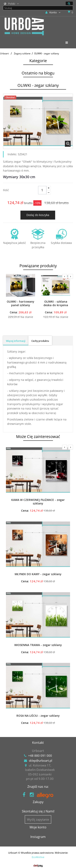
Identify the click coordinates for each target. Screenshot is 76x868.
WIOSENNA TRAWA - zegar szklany (38, 645)
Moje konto (38, 827)
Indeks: (12, 154)
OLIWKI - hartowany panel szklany (21, 303)
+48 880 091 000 (40, 756)
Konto (53, 12)
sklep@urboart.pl (40, 760)
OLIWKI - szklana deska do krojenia (56, 303)
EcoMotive (38, 857)
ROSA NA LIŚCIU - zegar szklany (38, 716)
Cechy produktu (40, 341)
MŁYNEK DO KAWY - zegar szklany (38, 574)
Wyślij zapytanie (38, 819)
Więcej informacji (16, 341)
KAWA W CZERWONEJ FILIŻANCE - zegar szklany (38, 502)
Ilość (6, 190)
